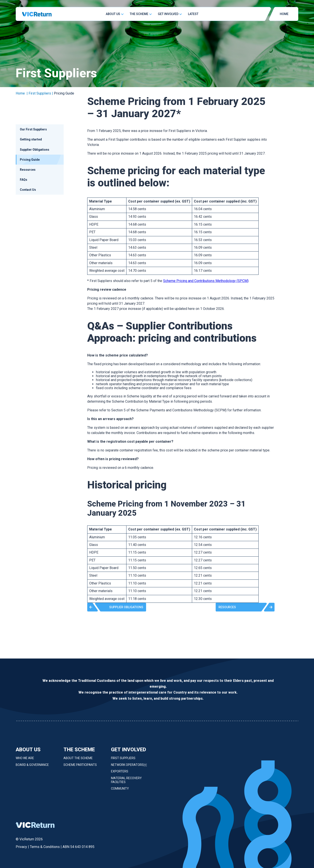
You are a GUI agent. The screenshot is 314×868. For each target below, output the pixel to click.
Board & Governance (32, 767)
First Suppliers (123, 761)
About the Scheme (78, 761)
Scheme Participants (80, 767)
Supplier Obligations (35, 150)
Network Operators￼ (129, 767)
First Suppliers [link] (40, 93)
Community (120, 791)
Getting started (31, 139)
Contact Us (28, 190)
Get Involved (168, 14)
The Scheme (139, 14)
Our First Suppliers (33, 129)
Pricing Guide (30, 160)
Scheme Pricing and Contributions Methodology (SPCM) (206, 281)
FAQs (24, 180)
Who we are (25, 761)
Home (20, 93)
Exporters (120, 774)
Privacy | (23, 847)
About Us (113, 14)
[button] (117, 607)
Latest (193, 14)
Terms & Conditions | (46, 847)
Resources (28, 170)
